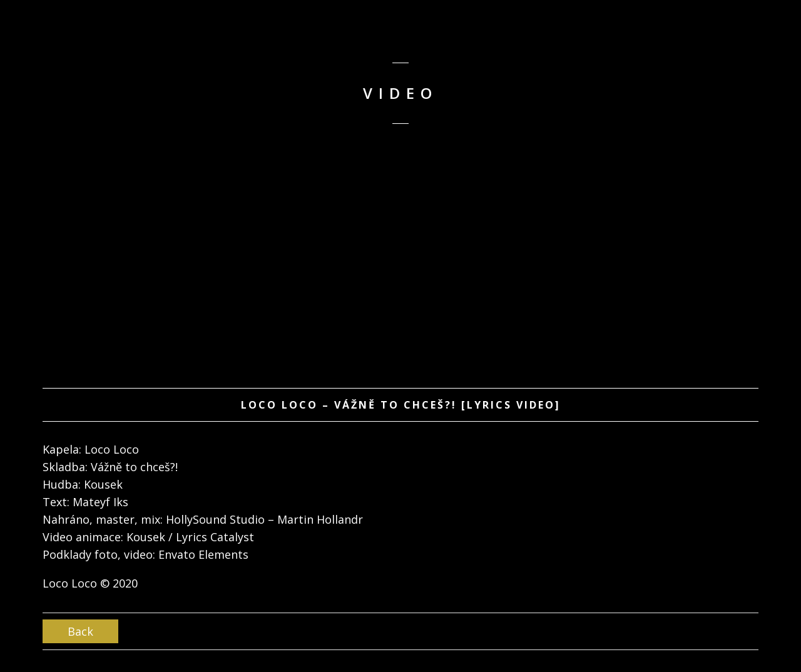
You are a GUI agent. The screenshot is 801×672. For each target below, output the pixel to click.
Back (80, 631)
